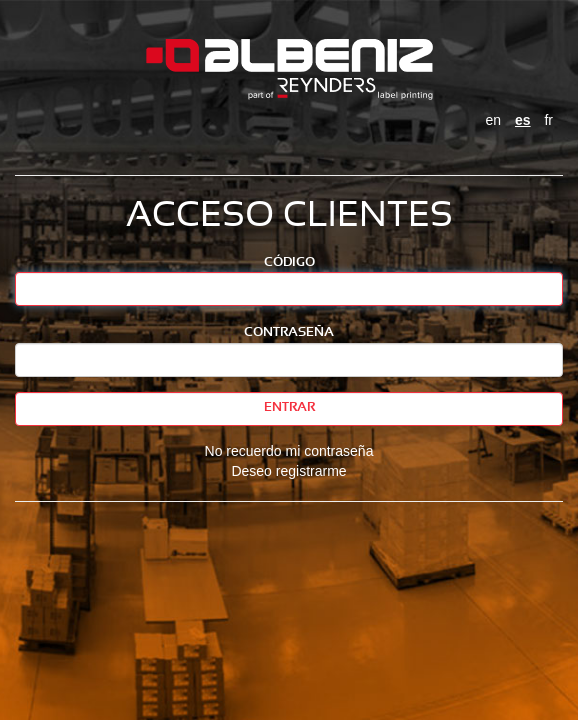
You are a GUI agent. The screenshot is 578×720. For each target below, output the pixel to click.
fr (548, 120)
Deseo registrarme (288, 471)
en (494, 120)
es (523, 120)
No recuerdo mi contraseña (289, 451)
